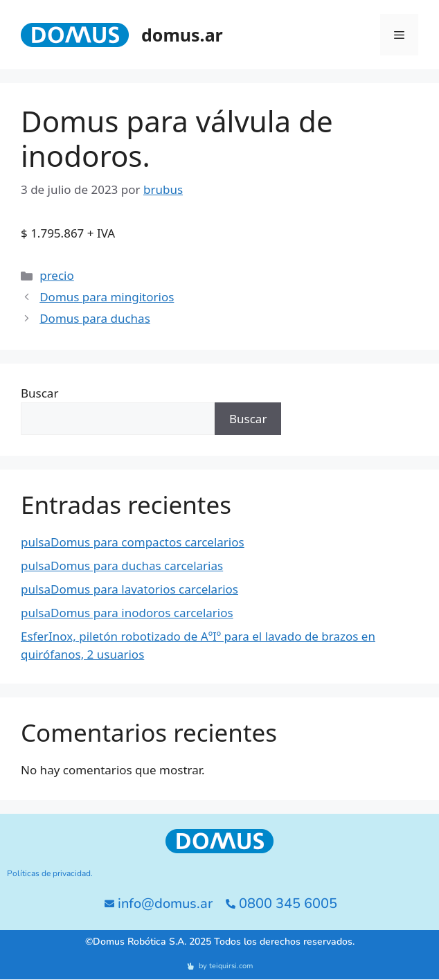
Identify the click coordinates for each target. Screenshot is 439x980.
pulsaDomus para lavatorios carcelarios (129, 589)
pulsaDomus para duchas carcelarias (122, 565)
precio (57, 275)
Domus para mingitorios (107, 297)
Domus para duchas (95, 318)
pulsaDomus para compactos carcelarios (133, 542)
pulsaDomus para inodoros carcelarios (127, 613)
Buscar (39, 393)
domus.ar (182, 35)
